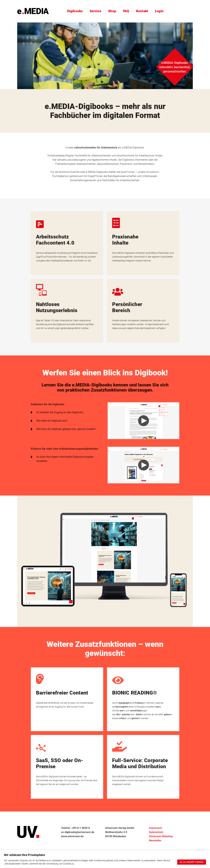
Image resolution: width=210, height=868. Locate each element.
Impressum (156, 828)
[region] (105, 859)
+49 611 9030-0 (81, 828)
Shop (112, 11)
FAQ (126, 11)
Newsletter (155, 840)
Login (160, 11)
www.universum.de (72, 836)
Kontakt (142, 11)
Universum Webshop (161, 836)
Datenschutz (156, 832)
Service (95, 11)
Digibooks (74, 11)
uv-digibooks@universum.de (78, 832)
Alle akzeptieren (192, 862)
